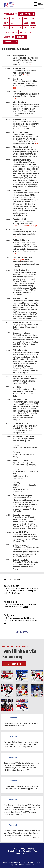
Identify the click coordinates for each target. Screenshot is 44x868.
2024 (19, 27)
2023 (13, 27)
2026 (33, 27)
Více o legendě (14, 664)
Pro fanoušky (25, 851)
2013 (13, 19)
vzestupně (9, 37)
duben (32, 32)
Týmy (23, 849)
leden (6, 32)
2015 (26, 19)
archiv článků (10, 14)
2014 (19, 19)
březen (23, 32)
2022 (6, 27)
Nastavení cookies (26, 865)
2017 (6, 23)
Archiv (26, 853)
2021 (33, 23)
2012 (6, 19)
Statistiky (12, 851)
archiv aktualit (27, 14)
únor (14, 32)
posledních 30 (10, 42)
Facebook (13, 718)
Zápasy (31, 849)
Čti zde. (26, 75)
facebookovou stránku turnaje (25, 226)
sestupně (21, 37)
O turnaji (14, 849)
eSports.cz (17, 862)
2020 (26, 23)
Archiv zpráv (22, 632)
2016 (33, 19)
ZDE (15, 254)
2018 (13, 23)
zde (30, 65)
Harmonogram (19, 260)
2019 (19, 23)
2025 (26, 27)
